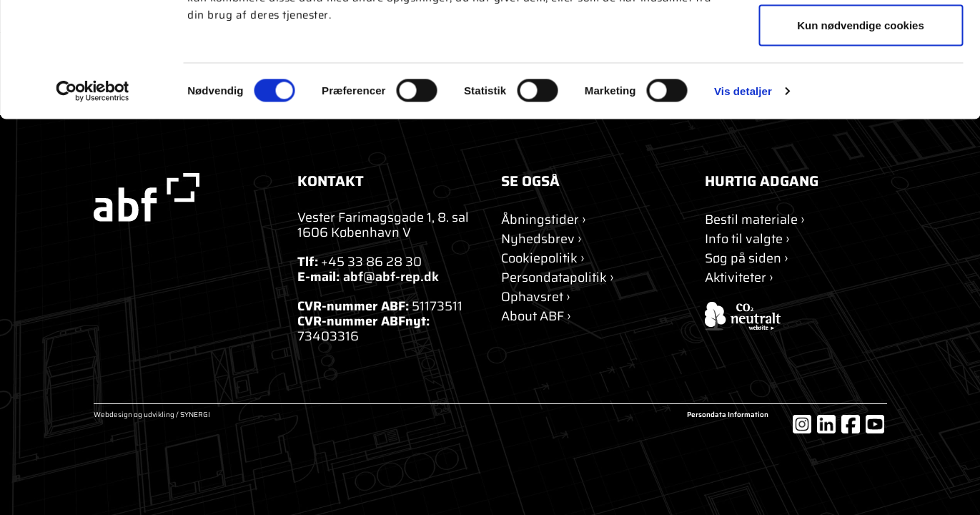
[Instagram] (802, 424)
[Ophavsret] (536, 297)
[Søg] (747, 259)
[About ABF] (536, 317)
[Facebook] (851, 424)
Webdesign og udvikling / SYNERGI (152, 416)
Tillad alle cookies (861, 38)
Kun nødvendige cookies (861, 131)
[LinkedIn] (826, 424)
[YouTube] (875, 424)
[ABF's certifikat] (796, 316)
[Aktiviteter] (739, 278)
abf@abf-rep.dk (391, 277)
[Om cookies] (543, 259)
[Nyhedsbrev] (541, 239)
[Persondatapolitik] (558, 278)
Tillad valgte (861, 85)
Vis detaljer (743, 197)
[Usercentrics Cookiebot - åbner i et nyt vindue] (93, 197)
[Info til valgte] (747, 239)
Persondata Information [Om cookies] (728, 416)
